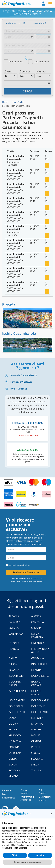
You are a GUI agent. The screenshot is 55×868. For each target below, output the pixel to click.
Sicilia (13, 759)
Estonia (14, 643)
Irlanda (14, 670)
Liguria (13, 724)
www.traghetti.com (16, 4)
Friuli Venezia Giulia (40, 651)
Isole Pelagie (17, 712)
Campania (38, 622)
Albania (14, 616)
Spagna (13, 765)
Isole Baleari (17, 700)
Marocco (15, 735)
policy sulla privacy (23, 565)
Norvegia (15, 741)
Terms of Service (34, 581)
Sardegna (15, 753)
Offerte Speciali (42, 792)
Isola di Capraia (36, 683)
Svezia (35, 765)
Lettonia (37, 718)
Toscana (14, 770)
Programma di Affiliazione (27, 798)
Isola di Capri (17, 691)
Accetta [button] (40, 855)
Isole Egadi (16, 706)
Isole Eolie (38, 706)
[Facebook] (16, 809)
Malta (13, 729)
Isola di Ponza (36, 693)
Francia (14, 649)
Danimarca (16, 634)
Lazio (12, 718)
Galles (13, 658)
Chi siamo (7, 790)
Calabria (14, 622)
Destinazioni (45, 797)
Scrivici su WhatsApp (21, 382)
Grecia (13, 664)
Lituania (37, 724)
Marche (36, 729)
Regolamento (9, 798)
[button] (51, 814)
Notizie (42, 801)
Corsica (14, 628)
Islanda (36, 670)
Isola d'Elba (16, 676)
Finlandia (38, 643)
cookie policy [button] (45, 839)
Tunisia (36, 770)
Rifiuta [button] (15, 855)
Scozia (35, 753)
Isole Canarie (40, 700)
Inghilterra (39, 664)
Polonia (14, 747)
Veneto (13, 776)
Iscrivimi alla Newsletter (26, 572)
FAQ (4, 794)
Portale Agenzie (24, 792)
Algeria (36, 616)
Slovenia (37, 759)
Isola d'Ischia (40, 676)
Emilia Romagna (37, 635)
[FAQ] (27, 375)
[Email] (27, 389)
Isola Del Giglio (15, 683)
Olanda (36, 741)
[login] (43, 4)
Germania (38, 658)
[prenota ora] (47, 165)
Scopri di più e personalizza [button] (27, 862)
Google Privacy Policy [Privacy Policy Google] (18, 581)
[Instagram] (7, 809)
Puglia (36, 747)
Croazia (36, 628)
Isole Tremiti (40, 712)
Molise (36, 735)
